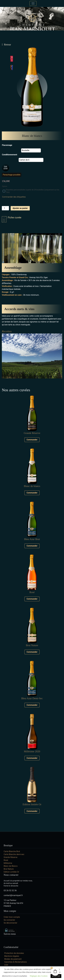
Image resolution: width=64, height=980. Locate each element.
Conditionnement (10, 155)
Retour (8, 45)
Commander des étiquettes (14, 197)
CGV (6, 965)
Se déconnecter (10, 923)
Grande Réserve (11, 857)
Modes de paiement (13, 959)
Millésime (8, 863)
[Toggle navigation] (33, 3)
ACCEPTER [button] (56, 976)
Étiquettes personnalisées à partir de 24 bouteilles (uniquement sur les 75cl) (31, 191)
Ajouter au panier (20, 208)
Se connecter (9, 920)
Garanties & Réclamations (15, 962)
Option (5, 186)
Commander (32, 440)
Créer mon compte (12, 917)
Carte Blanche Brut (12, 851)
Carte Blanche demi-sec (14, 854)
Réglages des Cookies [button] (39, 976)
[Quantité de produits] (5, 208)
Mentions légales (12, 956)
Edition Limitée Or (11, 872)
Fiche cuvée (12, 219)
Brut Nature (9, 869)
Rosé (6, 860)
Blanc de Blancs (11, 866)
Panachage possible (12, 175)
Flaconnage (7, 145)
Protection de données (14, 953)
